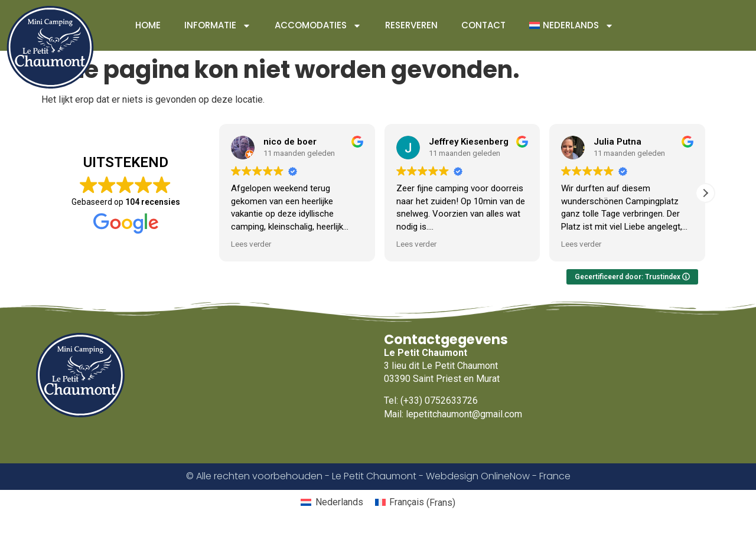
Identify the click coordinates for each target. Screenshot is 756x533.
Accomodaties (318, 26)
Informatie (218, 26)
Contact (483, 25)
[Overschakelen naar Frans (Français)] (415, 503)
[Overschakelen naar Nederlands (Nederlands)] (332, 503)
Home (148, 25)
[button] (705, 193)
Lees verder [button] (251, 244)
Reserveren (411, 25)
